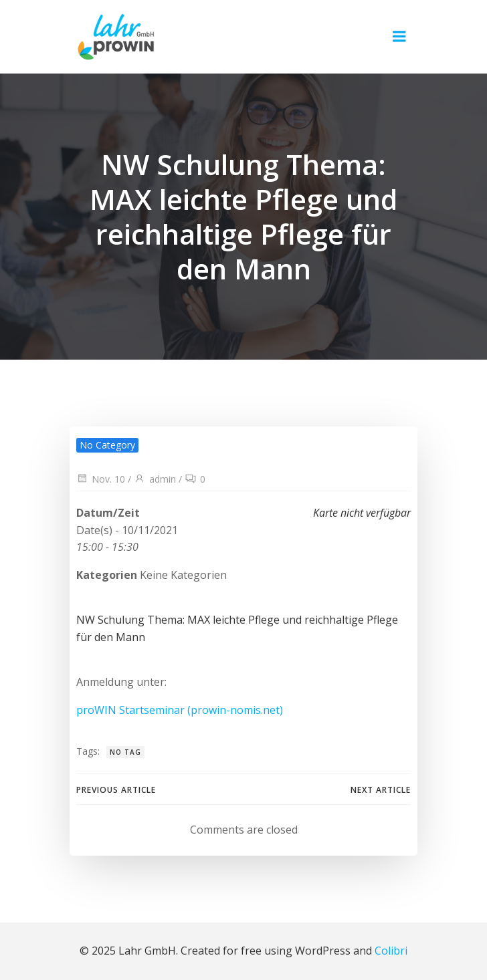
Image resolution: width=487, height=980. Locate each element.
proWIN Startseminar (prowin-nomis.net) (180, 710)
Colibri (391, 951)
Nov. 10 (101, 479)
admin (155, 479)
